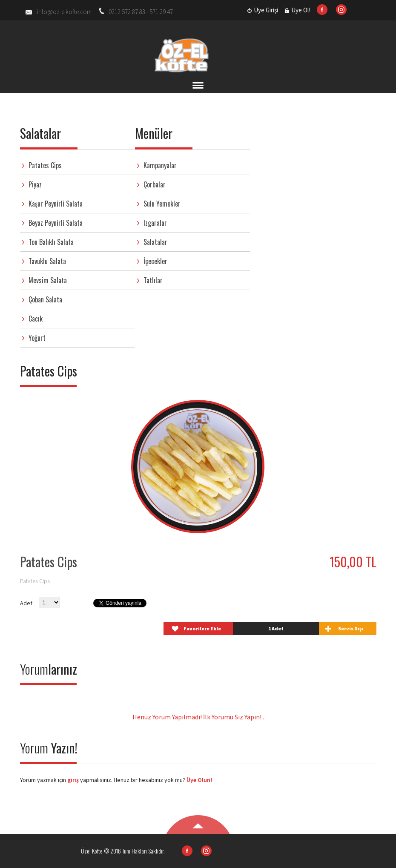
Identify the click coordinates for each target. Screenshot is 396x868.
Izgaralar (155, 223)
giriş (72, 780)
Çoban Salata (45, 299)
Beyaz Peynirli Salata (56, 223)
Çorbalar (155, 184)
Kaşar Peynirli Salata (56, 204)
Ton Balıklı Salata (51, 242)
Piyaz (35, 184)
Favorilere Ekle (202, 628)
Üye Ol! (301, 10)
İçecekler (155, 261)
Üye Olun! (199, 780)
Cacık (36, 319)
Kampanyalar (160, 165)
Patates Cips (45, 165)
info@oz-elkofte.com (64, 12)
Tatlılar (153, 280)
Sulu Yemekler (162, 204)
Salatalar (155, 242)
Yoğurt (37, 338)
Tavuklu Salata (47, 261)
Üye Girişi (266, 10)
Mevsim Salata (48, 280)
